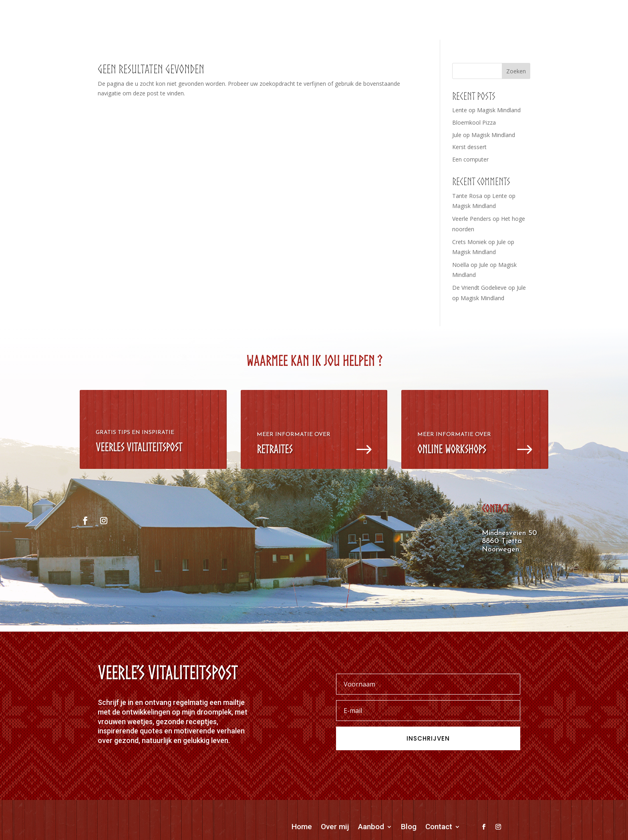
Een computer (470, 159)
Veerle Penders (472, 219)
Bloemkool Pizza (474, 122)
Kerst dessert (469, 147)
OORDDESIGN (388, 816)
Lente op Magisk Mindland (486, 110)
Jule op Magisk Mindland (484, 135)
